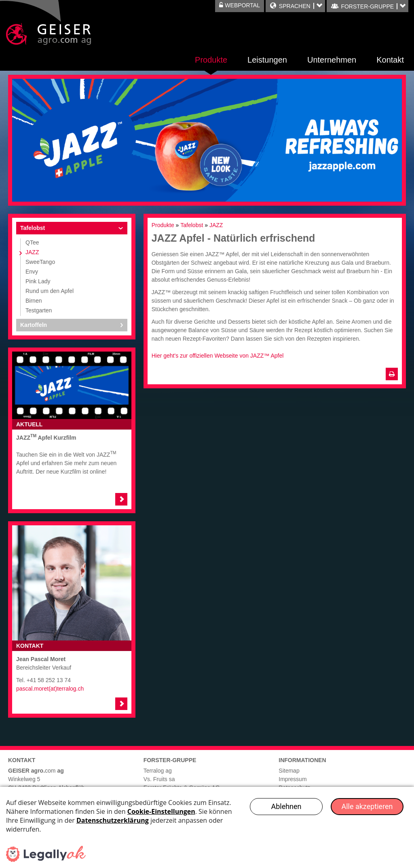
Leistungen (267, 60)
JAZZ (32, 252)
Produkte (211, 60)
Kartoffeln (34, 325)
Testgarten (39, 310)
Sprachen (295, 6)
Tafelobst (33, 228)
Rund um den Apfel (50, 291)
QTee (32, 242)
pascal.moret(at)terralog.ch (50, 689)
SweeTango (40, 262)
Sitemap (289, 771)
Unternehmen (332, 60)
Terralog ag (158, 771)
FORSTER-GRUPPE (367, 6)
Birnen (34, 301)
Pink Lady (38, 281)
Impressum (293, 779)
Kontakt (390, 60)
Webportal (240, 5)
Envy (32, 272)
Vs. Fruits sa (159, 779)
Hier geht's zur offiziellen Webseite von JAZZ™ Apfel (218, 356)
